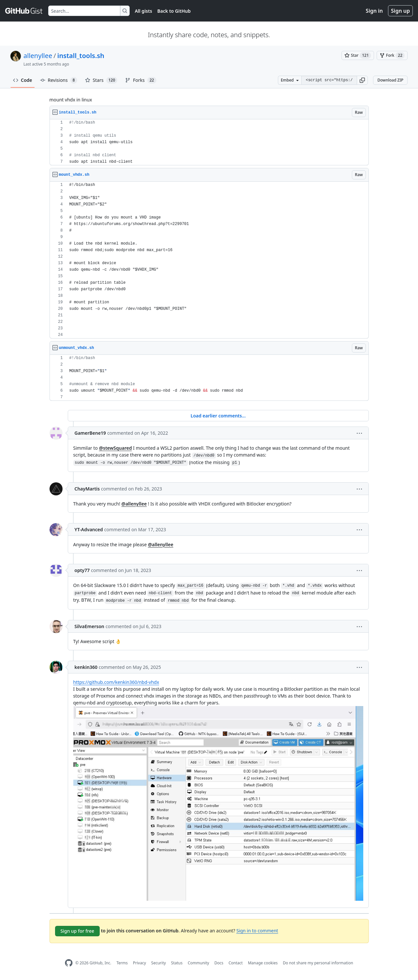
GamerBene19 (90, 433)
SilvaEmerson (89, 626)
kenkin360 (86, 667)
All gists (144, 11)
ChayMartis (87, 489)
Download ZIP (390, 80)
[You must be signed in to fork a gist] (392, 55)
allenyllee (38, 56)
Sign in (374, 11)
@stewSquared (115, 448)
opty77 (82, 570)
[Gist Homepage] (24, 11)
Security (159, 963)
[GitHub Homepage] (69, 963)
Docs (219, 963)
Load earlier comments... (218, 416)
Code (23, 80)
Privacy (139, 963)
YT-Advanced (89, 529)
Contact (235, 963)
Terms (122, 963)
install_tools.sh (81, 56)
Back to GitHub (174, 11)
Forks (141, 80)
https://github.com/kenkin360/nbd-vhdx (116, 682)
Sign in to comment (257, 931)
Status (177, 963)
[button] (362, 80)
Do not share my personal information (318, 963)
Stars (101, 80)
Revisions (59, 80)
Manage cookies (263, 963)
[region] (209, 142)
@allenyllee (134, 504)
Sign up (400, 11)
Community (198, 963)
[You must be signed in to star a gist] (358, 55)
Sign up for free (78, 931)
